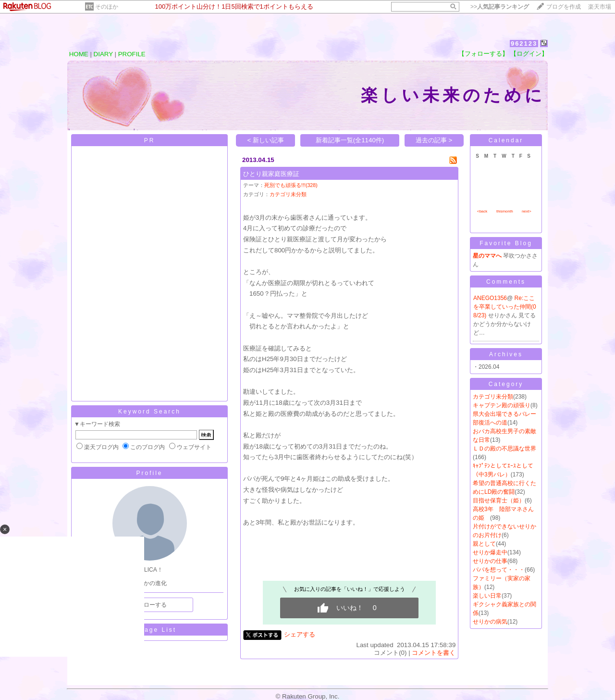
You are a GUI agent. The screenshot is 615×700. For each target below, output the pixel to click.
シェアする (300, 634)
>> (500, 7)
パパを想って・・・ (499, 570)
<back (482, 211)
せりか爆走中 (490, 552)
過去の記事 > (434, 140)
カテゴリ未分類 (288, 194)
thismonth (505, 211)
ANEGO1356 (490, 298)
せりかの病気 (490, 622)
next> (527, 211)
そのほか (107, 7)
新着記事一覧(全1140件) (350, 140)
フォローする (149, 605)
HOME (79, 54)
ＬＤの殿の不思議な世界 (504, 449)
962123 (524, 44)
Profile (149, 473)
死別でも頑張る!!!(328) (291, 185)
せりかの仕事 (490, 561)
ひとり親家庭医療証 (271, 174)
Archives (506, 354)
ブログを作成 (564, 7)
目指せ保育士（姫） (499, 500)
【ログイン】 (529, 54)
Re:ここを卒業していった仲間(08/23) (505, 307)
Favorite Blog (506, 243)
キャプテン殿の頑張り (502, 405)
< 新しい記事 (266, 140)
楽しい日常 (487, 596)
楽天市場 (600, 7)
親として (484, 544)
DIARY (103, 54)
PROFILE (132, 54)
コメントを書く (434, 653)
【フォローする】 (483, 54)
